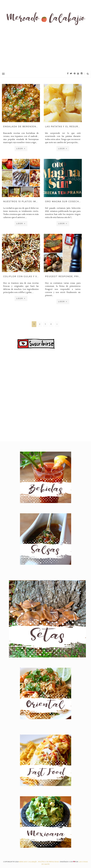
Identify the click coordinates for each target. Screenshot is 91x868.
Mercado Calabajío (28, 862)
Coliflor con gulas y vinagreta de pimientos (21, 276)
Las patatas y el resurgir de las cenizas (63, 127)
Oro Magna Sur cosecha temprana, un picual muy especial (63, 202)
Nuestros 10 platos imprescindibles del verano (21, 202)
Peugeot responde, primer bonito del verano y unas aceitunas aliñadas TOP (63, 276)
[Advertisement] (45, 51)
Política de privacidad (49, 862)
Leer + (21, 148)
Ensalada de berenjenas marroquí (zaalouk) (21, 127)
